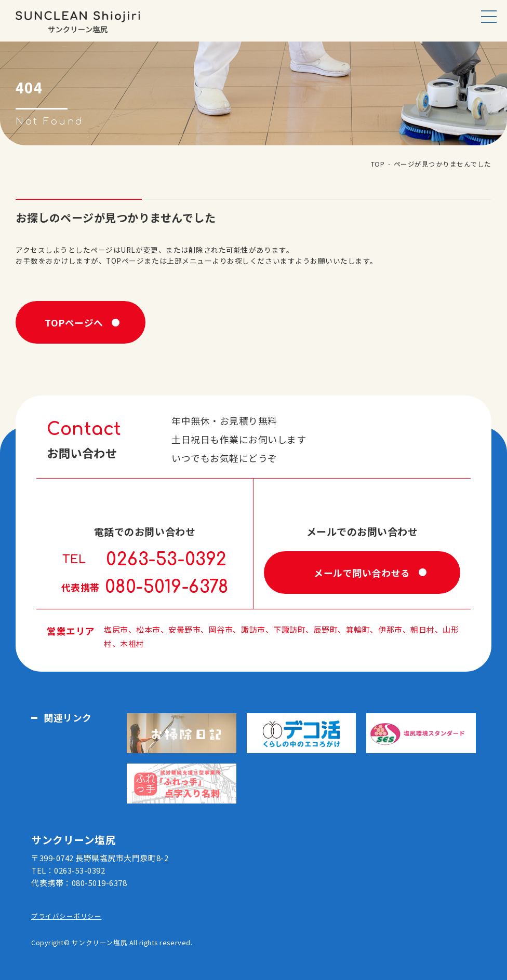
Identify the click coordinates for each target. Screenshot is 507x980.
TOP (378, 164)
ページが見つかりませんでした (443, 164)
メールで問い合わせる (362, 573)
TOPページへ (74, 322)
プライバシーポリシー (66, 916)
